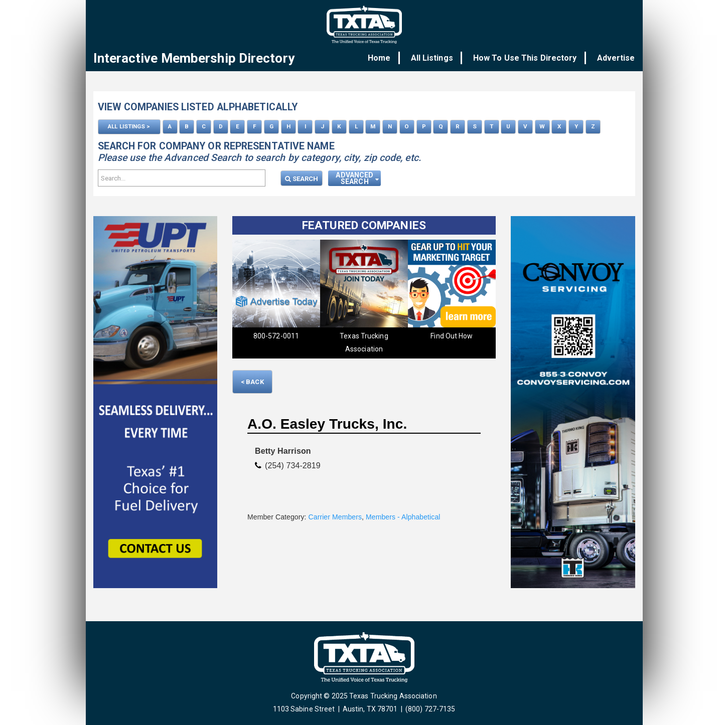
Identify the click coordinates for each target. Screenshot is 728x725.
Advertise (616, 58)
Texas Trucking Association (364, 341)
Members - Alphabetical (403, 516)
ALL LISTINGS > (129, 126)
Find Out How (452, 335)
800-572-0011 (276, 335)
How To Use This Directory (529, 58)
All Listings (439, 58)
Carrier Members (335, 516)
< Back (252, 381)
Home (390, 58)
